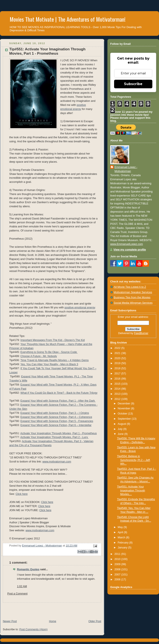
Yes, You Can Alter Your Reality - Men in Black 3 (49, 364)
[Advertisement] (50, 609)
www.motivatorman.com (57, 462)
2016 (118, 379)
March (122, 537)
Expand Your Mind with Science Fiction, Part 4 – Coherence (56, 417)
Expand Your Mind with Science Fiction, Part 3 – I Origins (55, 413)
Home (53, 621)
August (122, 424)
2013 (118, 394)
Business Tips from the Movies (132, 297)
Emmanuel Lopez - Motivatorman (126, 169)
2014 (118, 389)
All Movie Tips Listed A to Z (130, 287)
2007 (118, 575)
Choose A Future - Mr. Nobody (39, 356)
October (123, 414)
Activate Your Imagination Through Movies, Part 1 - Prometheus (58, 433)
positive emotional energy (80, 308)
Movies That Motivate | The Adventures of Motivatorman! (68, 19)
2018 (118, 368)
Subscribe (133, 84)
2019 (118, 363)
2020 (118, 358)
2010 (118, 559)
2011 (118, 554)
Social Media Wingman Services (133, 303)
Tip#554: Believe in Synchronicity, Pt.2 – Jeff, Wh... (134, 460)
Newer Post (10, 621)
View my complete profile (130, 250)
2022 (118, 348)
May (121, 527)
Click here (21, 494)
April (121, 532)
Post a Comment (17, 594)
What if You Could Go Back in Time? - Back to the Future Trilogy (59, 393)
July (121, 429)
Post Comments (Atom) (33, 629)
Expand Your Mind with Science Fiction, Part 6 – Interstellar (56, 425)
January (123, 548)
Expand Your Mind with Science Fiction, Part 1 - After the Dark (58, 401)
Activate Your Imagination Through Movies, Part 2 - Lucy (54, 437)
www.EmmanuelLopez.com (127, 244)
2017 (118, 374)
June (121, 434)
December (124, 404)
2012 (118, 399)
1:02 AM (22, 586)
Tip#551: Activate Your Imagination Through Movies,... (131, 490)
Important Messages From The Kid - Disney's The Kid (53, 340)
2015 (118, 384)
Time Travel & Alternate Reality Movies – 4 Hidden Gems (55, 360)
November (124, 408)
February (124, 543)
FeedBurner (141, 333)
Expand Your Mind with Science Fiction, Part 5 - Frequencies (57, 421)
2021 (118, 353)
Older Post (95, 621)
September (125, 419)
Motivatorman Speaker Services (133, 292)
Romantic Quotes (28, 569)
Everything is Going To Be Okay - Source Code (49, 352)
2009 (118, 564)
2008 (118, 569)
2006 (118, 579)
